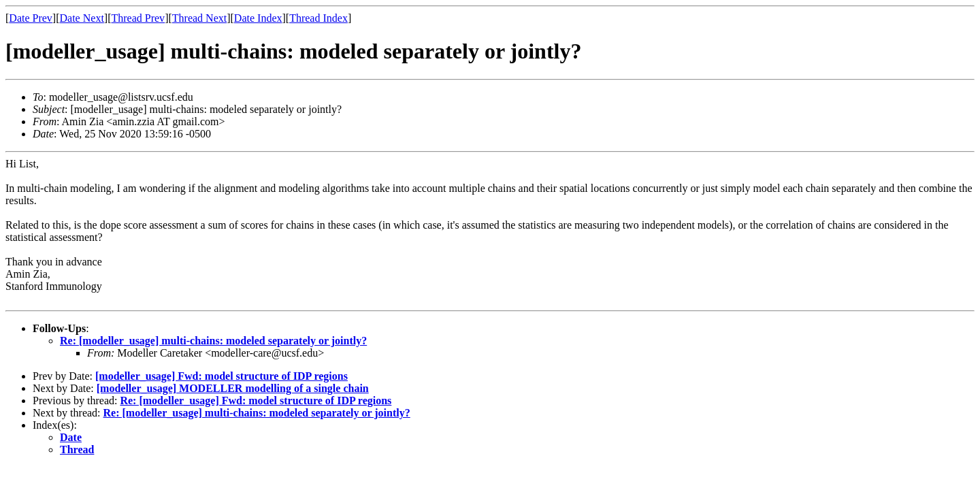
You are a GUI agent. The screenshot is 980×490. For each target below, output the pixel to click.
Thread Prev (138, 18)
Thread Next (199, 18)
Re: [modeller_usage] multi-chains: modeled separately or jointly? (213, 341)
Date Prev (31, 18)
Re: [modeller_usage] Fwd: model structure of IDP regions (256, 401)
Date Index (258, 18)
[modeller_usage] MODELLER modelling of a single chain (233, 388)
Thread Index (318, 18)
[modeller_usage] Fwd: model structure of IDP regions (222, 376)
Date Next (82, 18)
